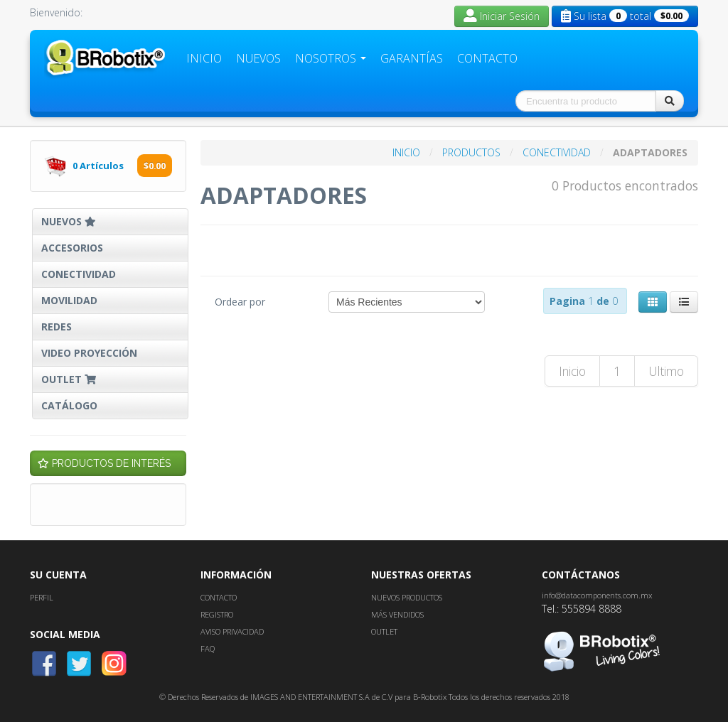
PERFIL (42, 597)
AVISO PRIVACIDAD (232, 631)
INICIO (408, 152)
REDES (57, 327)
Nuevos (258, 58)
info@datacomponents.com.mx (597, 595)
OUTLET (70, 379)
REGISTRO (217, 614)
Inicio (204, 58)
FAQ (208, 648)
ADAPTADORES (650, 152)
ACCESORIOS (72, 248)
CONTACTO (219, 597)
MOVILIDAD (69, 300)
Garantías (412, 58)
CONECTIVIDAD (79, 274)
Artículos (99, 166)
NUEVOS (69, 221)
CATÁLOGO (69, 405)
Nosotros (331, 58)
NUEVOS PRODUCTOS (407, 597)
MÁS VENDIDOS (397, 614)
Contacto (487, 58)
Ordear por (240, 302)
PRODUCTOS (473, 152)
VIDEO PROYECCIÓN (89, 353)
